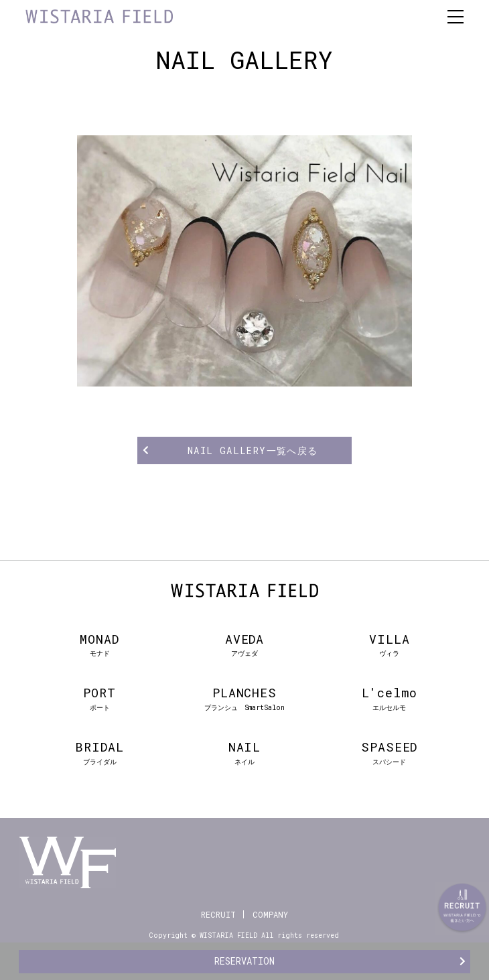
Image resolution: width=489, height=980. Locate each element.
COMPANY (270, 914)
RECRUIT (218, 914)
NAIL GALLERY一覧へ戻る (253, 450)
